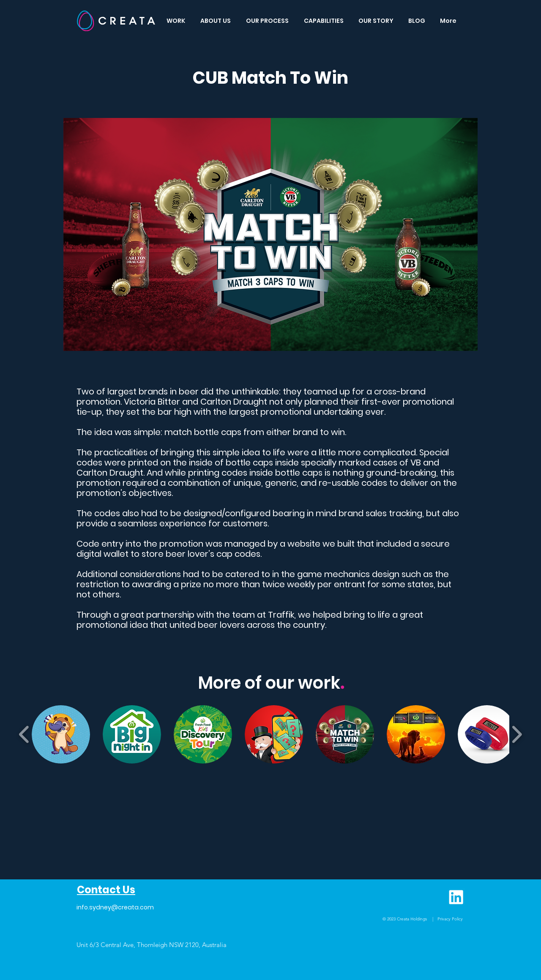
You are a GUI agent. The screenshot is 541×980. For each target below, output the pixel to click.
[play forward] (517, 735)
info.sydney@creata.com (115, 907)
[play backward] (24, 735)
